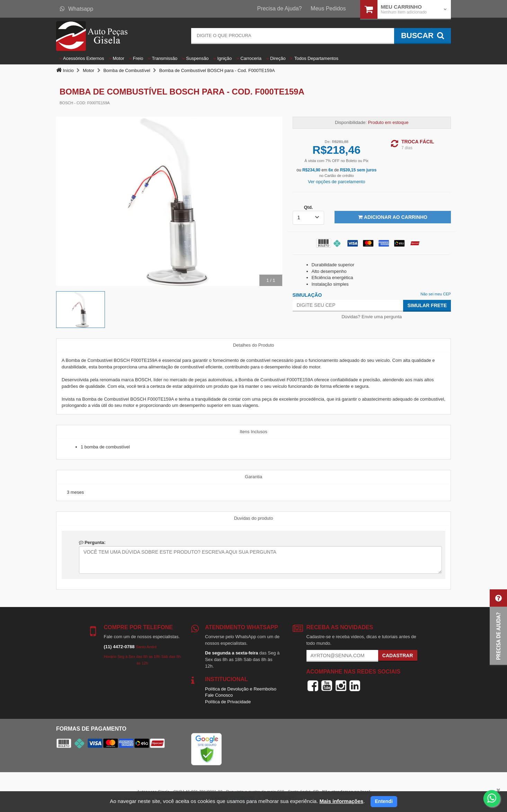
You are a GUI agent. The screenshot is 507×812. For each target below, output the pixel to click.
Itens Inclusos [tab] (254, 432)
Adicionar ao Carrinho (393, 217)
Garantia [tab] (254, 477)
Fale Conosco (219, 695)
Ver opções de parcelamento (337, 182)
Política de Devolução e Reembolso (241, 689)
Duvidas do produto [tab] (254, 518)
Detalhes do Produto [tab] (254, 345)
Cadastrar (398, 655)
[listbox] (309, 218)
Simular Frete (427, 305)
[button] (498, 628)
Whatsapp (77, 9)
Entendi (384, 801)
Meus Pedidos (328, 8)
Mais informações (341, 801)
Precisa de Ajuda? (280, 8)
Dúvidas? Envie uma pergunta (372, 317)
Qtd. (308, 207)
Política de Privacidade (228, 702)
